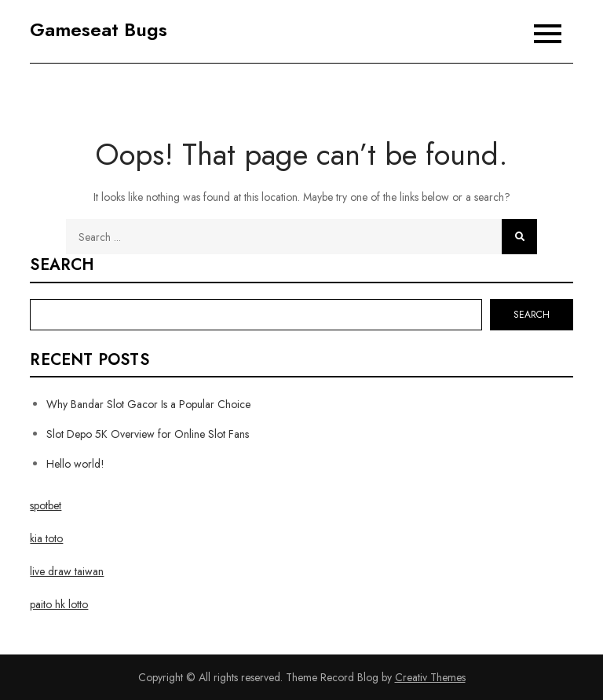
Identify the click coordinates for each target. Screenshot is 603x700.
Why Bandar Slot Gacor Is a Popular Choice (148, 404)
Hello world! (75, 464)
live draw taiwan (67, 571)
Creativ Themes (430, 677)
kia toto (46, 538)
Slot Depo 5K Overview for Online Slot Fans (148, 434)
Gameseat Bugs (99, 29)
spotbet (46, 505)
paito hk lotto (59, 604)
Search (62, 265)
